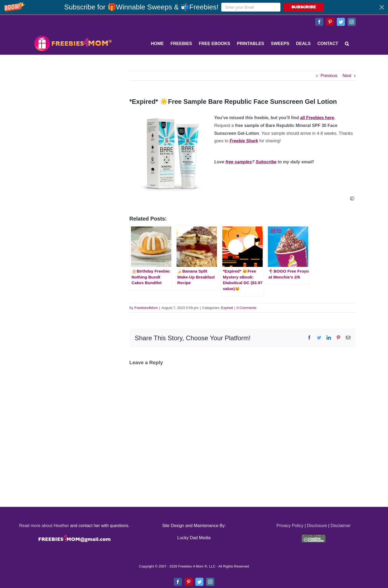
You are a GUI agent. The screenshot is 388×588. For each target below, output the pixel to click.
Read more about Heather (44, 526)
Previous (329, 76)
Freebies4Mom (146, 308)
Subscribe (266, 162)
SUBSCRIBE (304, 7)
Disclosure (317, 526)
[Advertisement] (73, 105)
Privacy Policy (290, 526)
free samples (239, 162)
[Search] (347, 44)
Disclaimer (341, 526)
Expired (227, 308)
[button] (194, 7)
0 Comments (247, 308)
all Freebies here (317, 118)
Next (347, 76)
